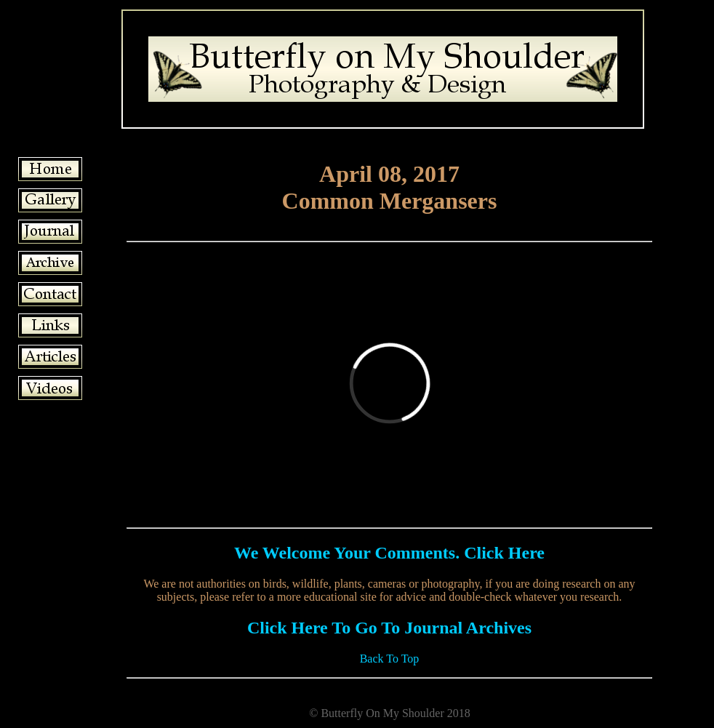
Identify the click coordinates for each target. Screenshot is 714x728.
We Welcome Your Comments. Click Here (389, 553)
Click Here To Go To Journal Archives (389, 628)
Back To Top (390, 659)
